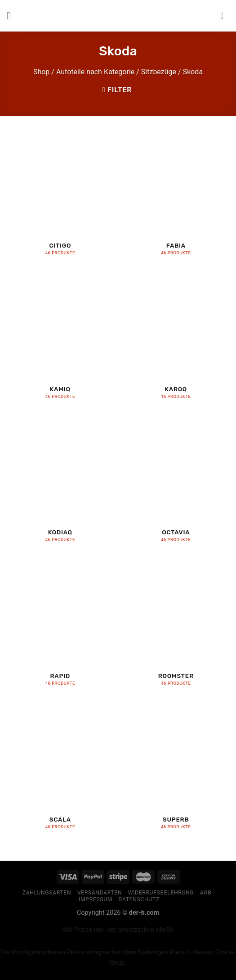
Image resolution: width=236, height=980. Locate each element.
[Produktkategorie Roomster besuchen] (176, 627)
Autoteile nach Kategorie (95, 72)
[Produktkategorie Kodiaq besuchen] (60, 484)
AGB (206, 893)
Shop (41, 72)
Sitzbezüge (159, 72)
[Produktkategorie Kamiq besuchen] (60, 341)
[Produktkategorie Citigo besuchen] (60, 197)
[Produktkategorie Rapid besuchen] (60, 627)
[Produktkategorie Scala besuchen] (60, 771)
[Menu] (12, 16)
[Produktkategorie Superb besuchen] (176, 771)
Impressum (96, 899)
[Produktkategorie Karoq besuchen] (176, 341)
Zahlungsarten (47, 893)
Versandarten (100, 893)
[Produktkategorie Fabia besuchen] (176, 197)
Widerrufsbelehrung (161, 893)
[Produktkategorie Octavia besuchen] (176, 484)
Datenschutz (139, 899)
